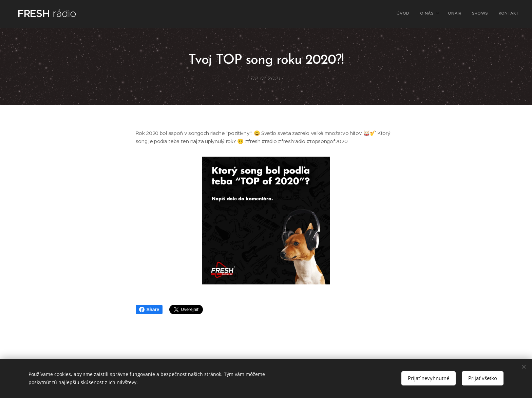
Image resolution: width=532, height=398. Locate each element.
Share (149, 310)
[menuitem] (473, 14)
